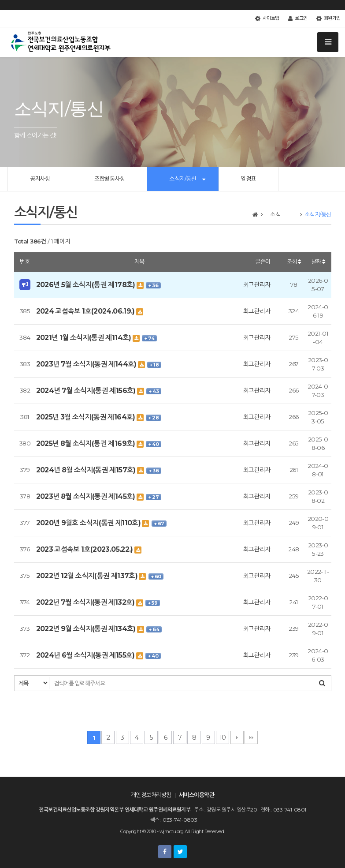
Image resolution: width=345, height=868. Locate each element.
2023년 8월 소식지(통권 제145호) (87, 496)
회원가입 (328, 19)
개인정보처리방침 (151, 795)
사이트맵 (267, 19)
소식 (281, 214)
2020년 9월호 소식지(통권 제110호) (89, 523)
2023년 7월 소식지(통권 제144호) (87, 364)
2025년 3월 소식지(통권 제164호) (87, 417)
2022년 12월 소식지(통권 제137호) (88, 576)
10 (223, 737)
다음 (237, 737)
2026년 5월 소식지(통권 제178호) (87, 285)
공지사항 (40, 179)
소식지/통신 (183, 179)
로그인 (298, 19)
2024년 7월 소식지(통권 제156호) (87, 391)
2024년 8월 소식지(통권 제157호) (87, 470)
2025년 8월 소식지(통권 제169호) (87, 443)
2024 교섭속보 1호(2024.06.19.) (86, 311)
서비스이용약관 (197, 795)
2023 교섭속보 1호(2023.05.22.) (85, 549)
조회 (294, 262)
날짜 (318, 262)
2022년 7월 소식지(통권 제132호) (86, 602)
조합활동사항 (109, 179)
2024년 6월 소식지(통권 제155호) (86, 655)
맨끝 (251, 737)
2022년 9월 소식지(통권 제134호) (87, 629)
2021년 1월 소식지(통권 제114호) (85, 338)
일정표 (248, 179)
